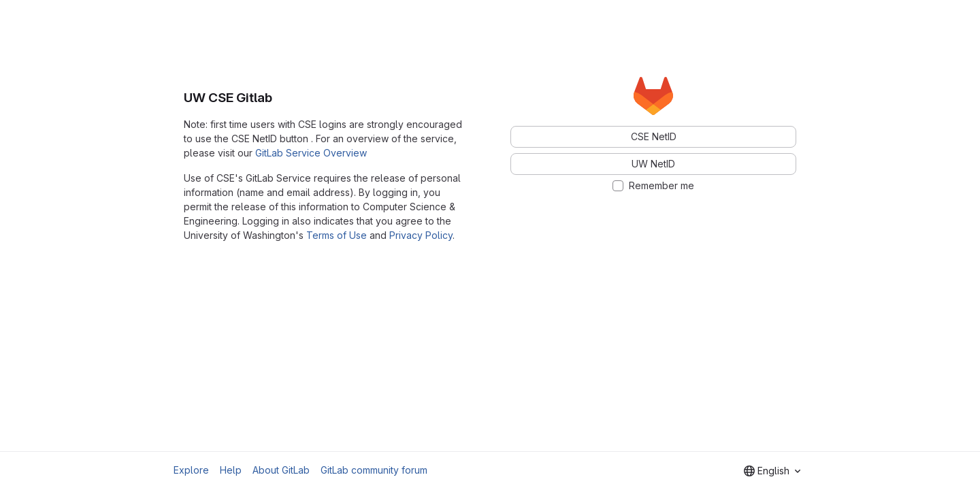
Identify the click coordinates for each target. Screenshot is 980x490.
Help (231, 470)
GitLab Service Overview (311, 153)
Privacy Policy (421, 235)
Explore (191, 470)
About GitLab (281, 470)
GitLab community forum (374, 470)
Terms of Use (337, 235)
